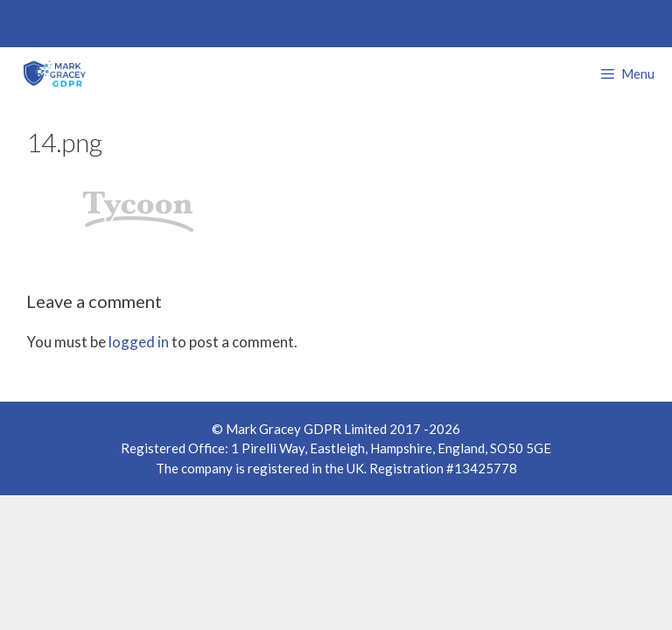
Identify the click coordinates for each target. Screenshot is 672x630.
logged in (139, 342)
